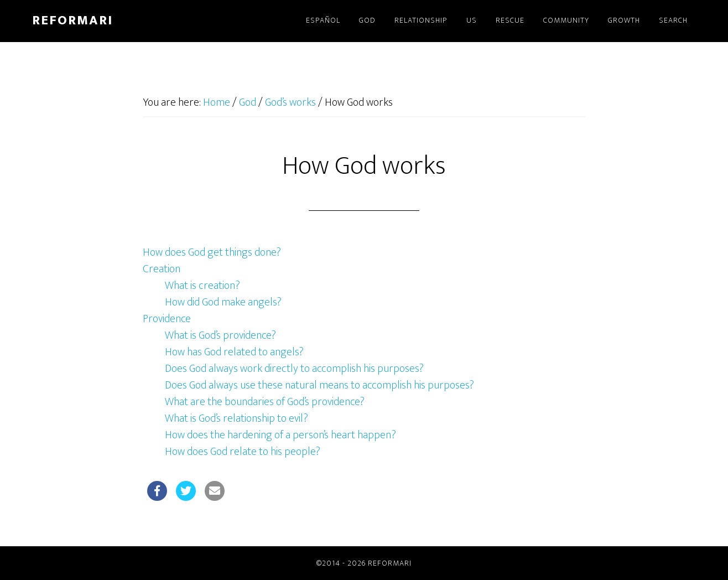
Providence (167, 319)
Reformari (72, 20)
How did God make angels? (223, 302)
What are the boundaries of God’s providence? (265, 402)
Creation (162, 269)
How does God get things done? (212, 252)
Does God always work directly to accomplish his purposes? (294, 369)
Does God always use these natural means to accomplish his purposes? (319, 385)
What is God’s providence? (220, 335)
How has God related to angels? (234, 352)
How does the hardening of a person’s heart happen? (280, 435)
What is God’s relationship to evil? (236, 418)
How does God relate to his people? (243, 452)
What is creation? (202, 286)
